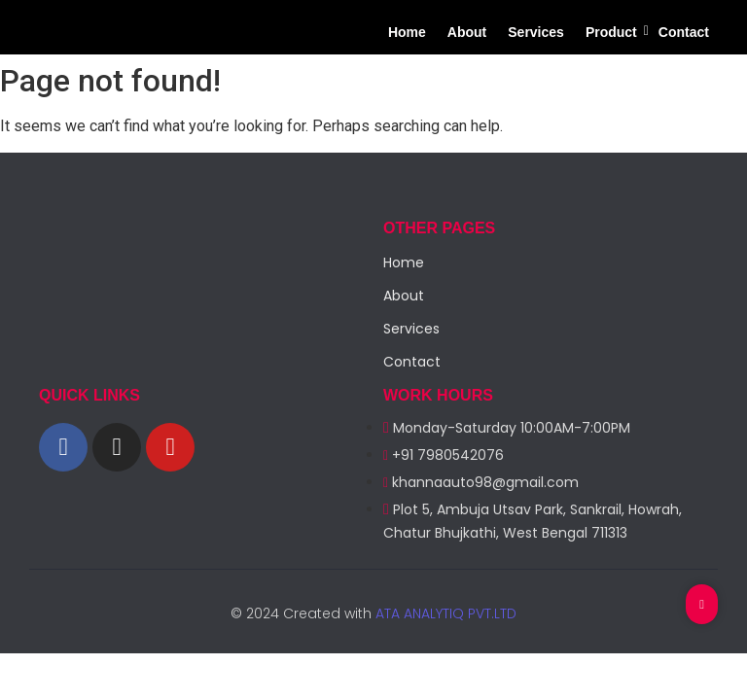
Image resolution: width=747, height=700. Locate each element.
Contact (684, 32)
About (467, 32)
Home (407, 32)
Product (614, 32)
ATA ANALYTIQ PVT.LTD (444, 613)
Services (536, 32)
